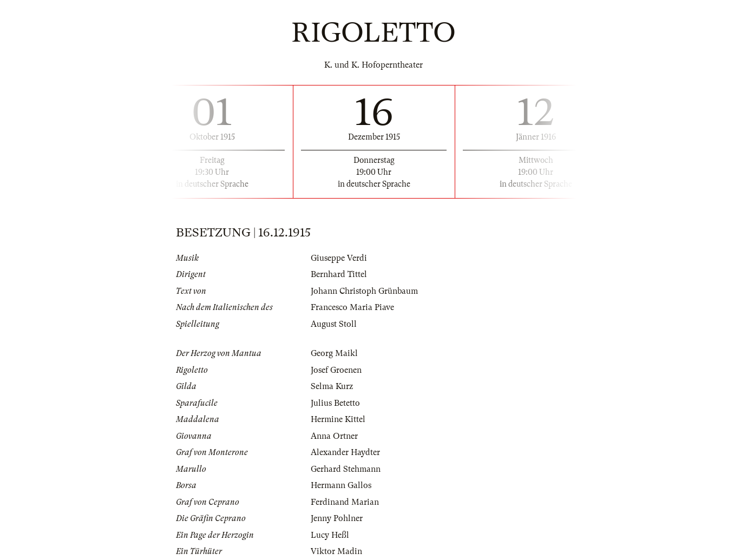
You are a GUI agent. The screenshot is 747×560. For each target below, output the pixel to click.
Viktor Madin (336, 551)
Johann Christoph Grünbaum (364, 291)
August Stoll (334, 324)
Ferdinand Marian (345, 502)
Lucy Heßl (330, 535)
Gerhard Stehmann (346, 469)
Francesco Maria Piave (352, 307)
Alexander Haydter (345, 452)
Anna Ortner (334, 436)
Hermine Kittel (338, 419)
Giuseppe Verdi (339, 258)
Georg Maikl (334, 353)
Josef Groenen (336, 370)
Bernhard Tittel (339, 274)
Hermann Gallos (341, 485)
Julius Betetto (335, 403)
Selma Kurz (332, 386)
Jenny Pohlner (337, 518)
